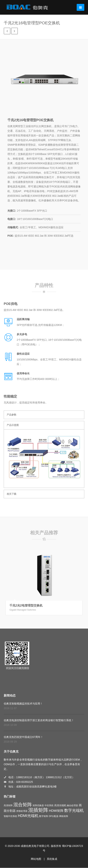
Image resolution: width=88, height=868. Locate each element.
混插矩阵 (38, 810)
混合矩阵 (23, 805)
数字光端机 (74, 810)
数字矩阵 (44, 816)
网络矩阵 (64, 816)
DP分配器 (54, 816)
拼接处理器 (22, 811)
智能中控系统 (10, 816)
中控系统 (49, 805)
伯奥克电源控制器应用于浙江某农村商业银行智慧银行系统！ (39, 720)
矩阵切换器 (38, 805)
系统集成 (52, 859)
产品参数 (12, 415)
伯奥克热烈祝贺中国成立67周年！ (23, 737)
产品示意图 (13, 425)
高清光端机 (60, 805)
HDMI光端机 (28, 816)
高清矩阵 (8, 805)
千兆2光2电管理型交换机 (26, 605)
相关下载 (12, 494)
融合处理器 (72, 805)
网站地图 (36, 859)
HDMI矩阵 (56, 811)
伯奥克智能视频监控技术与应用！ (23, 704)
